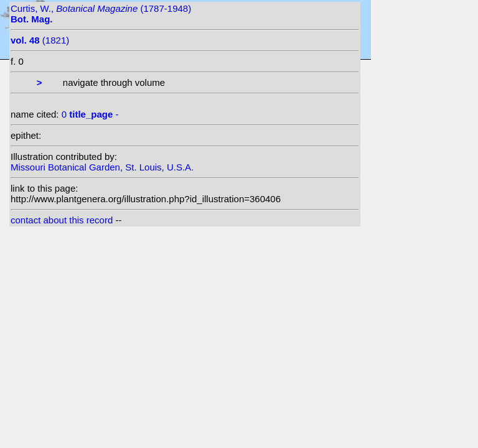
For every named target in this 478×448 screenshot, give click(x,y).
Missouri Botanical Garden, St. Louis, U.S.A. (102, 167)
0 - (90, 114)
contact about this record (62, 220)
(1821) (40, 40)
